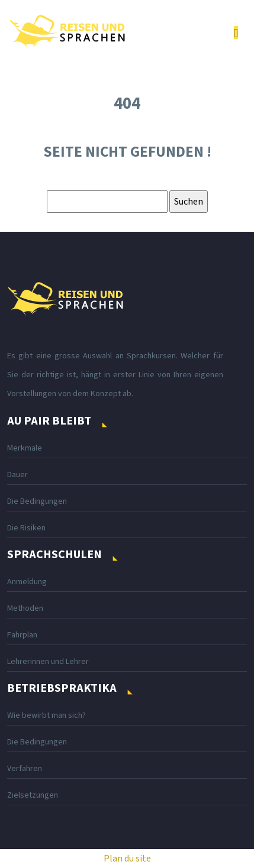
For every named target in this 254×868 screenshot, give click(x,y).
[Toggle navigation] (236, 33)
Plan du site (127, 859)
